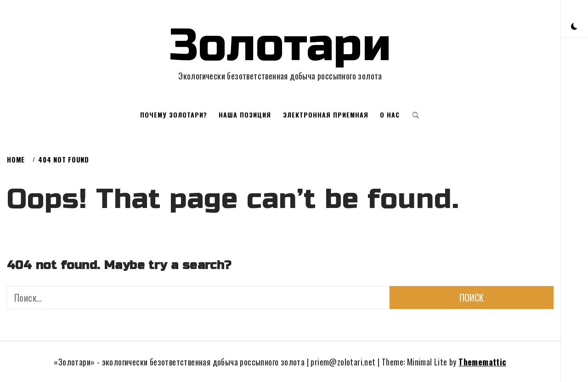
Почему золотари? (174, 115)
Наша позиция (245, 115)
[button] (574, 25)
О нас (390, 115)
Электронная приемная (326, 115)
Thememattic (482, 362)
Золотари (280, 45)
